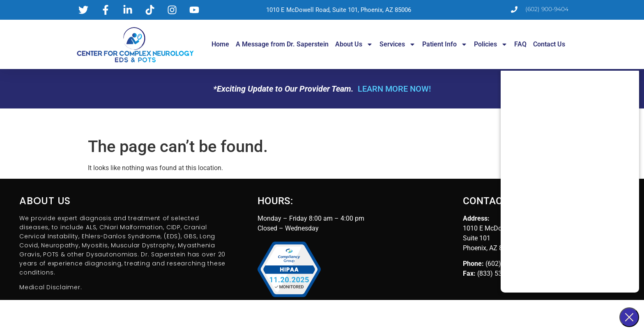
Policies (491, 44)
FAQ (520, 44)
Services (398, 44)
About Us (354, 44)
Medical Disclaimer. (51, 287)
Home (220, 44)
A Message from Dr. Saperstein (282, 44)
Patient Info (445, 44)
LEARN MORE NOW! (394, 89)
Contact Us (549, 44)
